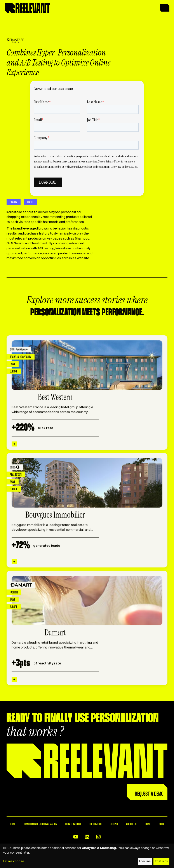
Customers (95, 824)
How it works (73, 824)
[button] (164, 8)
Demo (148, 824)
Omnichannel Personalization (41, 824)
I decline (145, 861)
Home (13, 824)
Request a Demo (149, 794)
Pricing (114, 824)
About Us (131, 824)
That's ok (161, 861)
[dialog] (87, 856)
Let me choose (14, 861)
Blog (161, 824)
